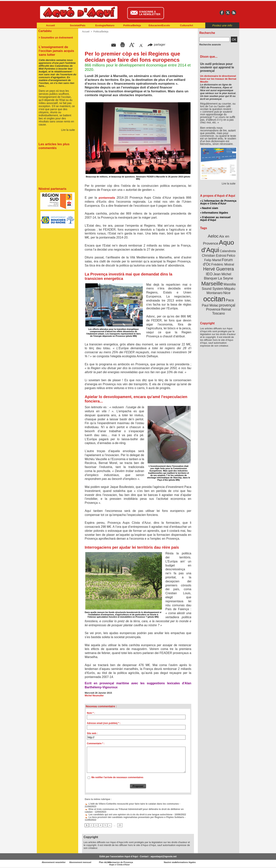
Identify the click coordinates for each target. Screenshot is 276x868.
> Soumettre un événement (56, 38)
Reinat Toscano (222, 311)
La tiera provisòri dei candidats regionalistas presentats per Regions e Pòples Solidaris (134, 817)
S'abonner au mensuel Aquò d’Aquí (215, 219)
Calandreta (228, 251)
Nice (227, 293)
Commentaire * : (96, 743)
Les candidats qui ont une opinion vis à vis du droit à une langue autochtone (129, 815)
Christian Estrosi (214, 256)
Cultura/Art (186, 25)
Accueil (50, 25)
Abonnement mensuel (87, 862)
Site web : (92, 733)
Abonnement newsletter (54, 862)
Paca (230, 300)
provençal (227, 305)
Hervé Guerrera (219, 269)
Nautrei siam (209, 208)
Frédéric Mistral (223, 264)
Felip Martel (213, 260)
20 (120, 825)
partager (156, 45)
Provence (213, 309)
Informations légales (214, 213)
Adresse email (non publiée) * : (104, 723)
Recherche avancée (210, 45)
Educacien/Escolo (159, 25)
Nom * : (91, 713)
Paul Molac (210, 305)
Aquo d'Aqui (218, 246)
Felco (231, 256)
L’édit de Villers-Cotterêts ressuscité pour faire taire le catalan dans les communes (132, 804)
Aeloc (213, 236)
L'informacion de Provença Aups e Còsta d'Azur (218, 202)
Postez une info (222, 25)
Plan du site (121, 862)
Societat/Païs (78, 25)
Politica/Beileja (132, 25)
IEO (209, 274)
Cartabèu (45, 31)
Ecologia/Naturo (105, 25)
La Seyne (225, 278)
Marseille (212, 284)
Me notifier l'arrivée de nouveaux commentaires (117, 777)
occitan (214, 299)
